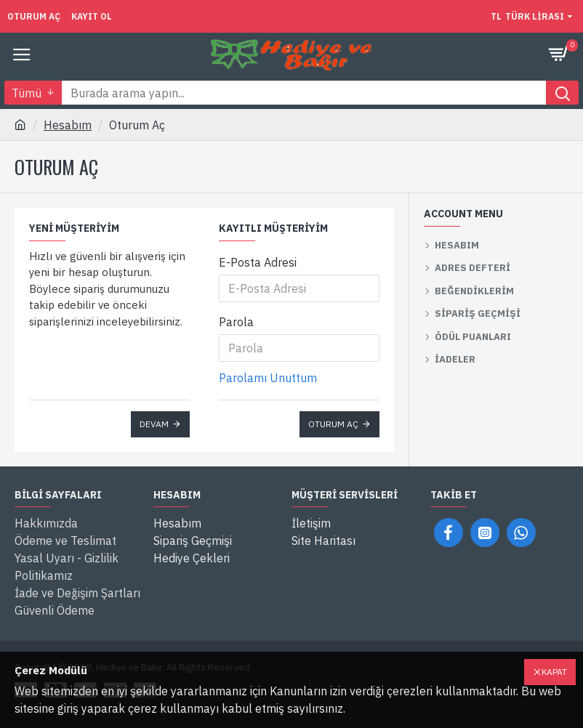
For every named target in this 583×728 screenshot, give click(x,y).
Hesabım (68, 125)
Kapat (554, 672)
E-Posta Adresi (258, 262)
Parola (236, 322)
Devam (154, 424)
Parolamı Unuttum (268, 378)
